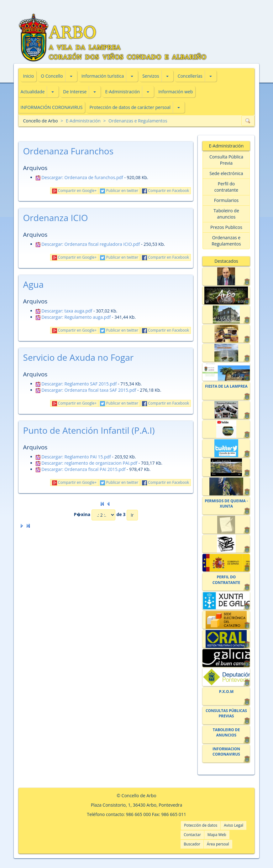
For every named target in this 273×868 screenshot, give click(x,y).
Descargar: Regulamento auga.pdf (73, 317)
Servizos (151, 76)
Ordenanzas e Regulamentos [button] (226, 241)
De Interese (75, 92)
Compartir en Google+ (74, 191)
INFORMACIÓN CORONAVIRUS (52, 107)
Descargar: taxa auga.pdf (64, 311)
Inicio (29, 76)
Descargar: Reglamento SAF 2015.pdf (76, 384)
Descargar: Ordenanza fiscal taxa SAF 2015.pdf (86, 390)
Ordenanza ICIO (56, 218)
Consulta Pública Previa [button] (226, 160)
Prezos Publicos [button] (226, 227)
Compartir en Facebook (165, 191)
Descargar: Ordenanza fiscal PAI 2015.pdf (81, 469)
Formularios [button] (226, 200)
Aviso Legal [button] (234, 825)
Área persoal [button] (218, 844)
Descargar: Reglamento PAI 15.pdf (73, 457)
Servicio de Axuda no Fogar (79, 357)
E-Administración (122, 92)
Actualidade (33, 92)
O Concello (52, 76)
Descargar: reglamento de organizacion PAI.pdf (87, 463)
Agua (34, 284)
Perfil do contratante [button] (226, 187)
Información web (176, 92)
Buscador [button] (192, 844)
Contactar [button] (192, 835)
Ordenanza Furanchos (68, 151)
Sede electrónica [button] (226, 173)
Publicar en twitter (119, 191)
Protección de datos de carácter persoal (130, 107)
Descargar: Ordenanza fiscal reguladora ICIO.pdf (88, 244)
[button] (71, 76)
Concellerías (190, 76)
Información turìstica (103, 76)
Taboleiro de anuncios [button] (226, 214)
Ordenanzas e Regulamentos (138, 121)
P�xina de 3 (100, 515)
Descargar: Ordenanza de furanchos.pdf (79, 177)
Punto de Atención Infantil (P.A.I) (89, 430)
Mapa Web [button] (217, 835)
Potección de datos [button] (201, 825)
